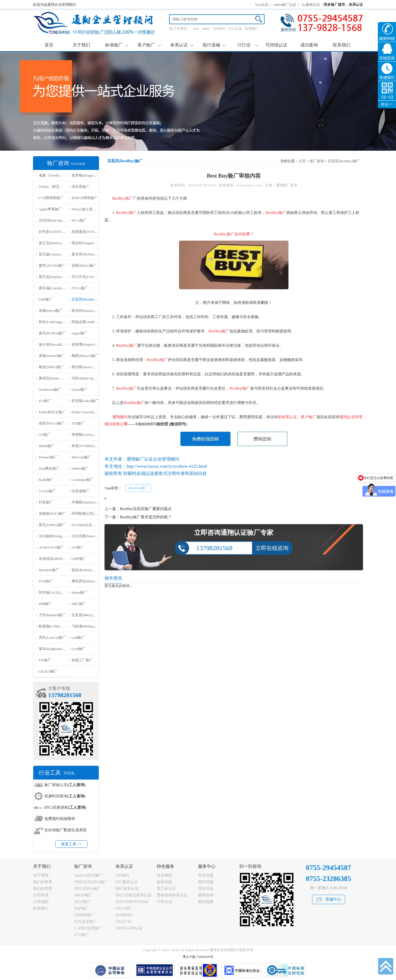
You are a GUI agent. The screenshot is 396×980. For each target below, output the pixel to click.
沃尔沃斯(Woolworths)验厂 (92, 536)
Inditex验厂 (80, 468)
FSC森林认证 (127, 882)
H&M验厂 (47, 446)
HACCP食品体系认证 (134, 895)
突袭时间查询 (65, 796)
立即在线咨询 (272, 548)
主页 (302, 161)
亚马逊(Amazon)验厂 (55, 254)
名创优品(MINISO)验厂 (57, 559)
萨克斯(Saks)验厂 (85, 401)
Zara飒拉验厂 (49, 468)
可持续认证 (276, 45)
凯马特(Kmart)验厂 (86, 311)
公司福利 (41, 902)
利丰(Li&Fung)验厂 (54, 322)
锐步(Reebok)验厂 (85, 570)
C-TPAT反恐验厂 (88, 928)
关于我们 (81, 45)
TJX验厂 (78, 423)
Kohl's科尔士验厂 (52, 412)
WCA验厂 (79, 220)
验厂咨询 (317, 161)
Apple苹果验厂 (50, 209)
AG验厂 (78, 547)
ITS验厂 (45, 660)
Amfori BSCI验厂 (89, 875)
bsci (196, 28)
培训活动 (206, 889)
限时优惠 (206, 882)
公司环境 (41, 895)
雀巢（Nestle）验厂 (54, 175)
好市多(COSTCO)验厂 (56, 232)
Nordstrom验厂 (50, 389)
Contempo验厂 (82, 480)
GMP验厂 (79, 559)
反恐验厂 (252, 28)
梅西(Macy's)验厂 (85, 356)
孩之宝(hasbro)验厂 (54, 243)
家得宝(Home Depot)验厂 (58, 378)
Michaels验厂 (49, 570)
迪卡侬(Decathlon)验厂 (56, 344)
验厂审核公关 (65, 785)
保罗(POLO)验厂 (52, 423)
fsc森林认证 (311, 5)
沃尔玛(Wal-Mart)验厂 (56, 220)
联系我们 (342, 45)
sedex (206, 28)
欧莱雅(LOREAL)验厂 (56, 626)
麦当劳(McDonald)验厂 (89, 254)
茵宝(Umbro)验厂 (52, 525)
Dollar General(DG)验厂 (90, 412)
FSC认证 (235, 28)
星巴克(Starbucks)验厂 (56, 277)
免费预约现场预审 (60, 819)
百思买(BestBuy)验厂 (88, 299)
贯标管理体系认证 (172, 895)
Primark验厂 (48, 457)
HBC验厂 (79, 604)
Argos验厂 (79, 333)
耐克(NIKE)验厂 (51, 367)
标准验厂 (117, 45)
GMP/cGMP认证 (129, 928)
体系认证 (182, 45)
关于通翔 (41, 875)
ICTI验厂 (82, 935)
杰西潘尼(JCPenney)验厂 (91, 232)
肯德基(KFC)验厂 (52, 514)
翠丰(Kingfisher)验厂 (55, 649)
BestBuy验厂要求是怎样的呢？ (146, 517)
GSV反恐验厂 (86, 922)
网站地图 (206, 902)
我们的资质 (43, 882)
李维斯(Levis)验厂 (86, 435)
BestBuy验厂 (138, 488)
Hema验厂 (79, 592)
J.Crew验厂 (47, 491)
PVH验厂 (46, 581)
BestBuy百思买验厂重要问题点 (146, 509)
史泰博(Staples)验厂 (87, 344)
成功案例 (309, 45)
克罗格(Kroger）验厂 (88, 175)
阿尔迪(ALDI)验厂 (53, 592)
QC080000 (124, 915)
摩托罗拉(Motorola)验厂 (90, 581)
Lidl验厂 (78, 638)
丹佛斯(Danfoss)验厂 (87, 502)
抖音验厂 (46, 502)
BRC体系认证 (127, 889)
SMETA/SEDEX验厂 (91, 882)
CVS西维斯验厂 (51, 198)
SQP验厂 (46, 299)
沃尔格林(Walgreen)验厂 (57, 536)
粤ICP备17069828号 (198, 957)
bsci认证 (262, 5)
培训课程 (164, 875)
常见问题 (206, 875)
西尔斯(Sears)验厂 (86, 367)
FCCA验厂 (80, 288)
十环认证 (164, 902)
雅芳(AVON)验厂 (52, 265)
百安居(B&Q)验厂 (86, 615)
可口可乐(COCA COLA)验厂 (94, 277)
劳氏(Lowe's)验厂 (52, 638)
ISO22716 (123, 922)
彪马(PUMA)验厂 (52, 333)
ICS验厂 (45, 401)
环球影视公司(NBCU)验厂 (92, 514)
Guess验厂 (79, 389)
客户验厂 (149, 45)
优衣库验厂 (80, 187)
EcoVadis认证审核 (85, 525)
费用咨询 (206, 895)
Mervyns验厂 (81, 457)
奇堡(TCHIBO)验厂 (86, 446)
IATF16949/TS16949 (132, 902)
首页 (49, 45)
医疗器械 (214, 45)
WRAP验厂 (84, 895)
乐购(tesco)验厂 (51, 311)
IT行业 (248, 45)
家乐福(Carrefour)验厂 (56, 288)
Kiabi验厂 (46, 480)
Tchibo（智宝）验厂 (54, 187)
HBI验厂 (45, 604)
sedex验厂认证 (285, 5)
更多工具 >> (71, 844)
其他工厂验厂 (82, 660)
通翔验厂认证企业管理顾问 (153, 459)
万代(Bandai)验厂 (52, 615)
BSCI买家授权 (65, 807)
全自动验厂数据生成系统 (65, 830)
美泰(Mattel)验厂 (52, 356)
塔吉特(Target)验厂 (86, 243)
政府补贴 (164, 882)
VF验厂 (45, 435)
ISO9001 (219, 28)
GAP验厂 (79, 649)
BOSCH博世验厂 (85, 198)
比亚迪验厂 (80, 491)
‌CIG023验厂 (48, 671)
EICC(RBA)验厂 (88, 889)
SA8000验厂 (84, 915)
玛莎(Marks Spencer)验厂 (91, 378)
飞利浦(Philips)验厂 (87, 626)
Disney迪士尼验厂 (86, 209)
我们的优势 (43, 889)
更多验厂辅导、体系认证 (343, 5)
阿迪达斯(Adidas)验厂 (89, 322)
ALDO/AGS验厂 (51, 547)
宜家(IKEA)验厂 (84, 265)
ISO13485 (123, 908)
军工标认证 (166, 889)
